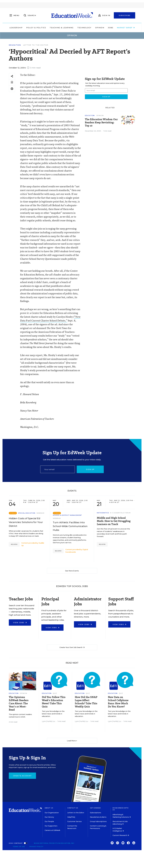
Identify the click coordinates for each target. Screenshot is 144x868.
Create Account (22, 776)
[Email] (58, 469)
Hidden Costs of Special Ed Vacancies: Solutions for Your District (26, 522)
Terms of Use (19, 847)
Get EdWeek (95, 808)
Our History (49, 817)
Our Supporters (51, 826)
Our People (49, 821)
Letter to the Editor (36, 45)
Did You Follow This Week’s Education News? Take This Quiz (54, 702)
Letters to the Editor (76, 813)
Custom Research (121, 835)
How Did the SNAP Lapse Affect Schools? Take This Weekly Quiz (86, 702)
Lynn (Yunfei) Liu (48, 721)
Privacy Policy (36, 847)
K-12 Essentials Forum (120, 513)
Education (15, 45)
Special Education (27, 513)
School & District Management (67, 515)
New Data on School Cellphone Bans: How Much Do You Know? (118, 702)
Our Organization (52, 813)
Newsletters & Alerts (98, 817)
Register (14, 544)
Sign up (90, 469)
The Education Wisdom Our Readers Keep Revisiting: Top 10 (101, 122)
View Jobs (20, 623)
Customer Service (74, 821)
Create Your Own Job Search (72, 647)
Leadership (16, 28)
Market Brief (126, 28)
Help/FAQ (71, 817)
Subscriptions (96, 813)
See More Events (72, 571)
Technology (84, 28)
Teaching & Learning (62, 28)
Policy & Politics (36, 28)
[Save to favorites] (12, 82)
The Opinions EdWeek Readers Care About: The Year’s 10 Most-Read (19, 703)
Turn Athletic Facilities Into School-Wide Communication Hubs (70, 526)
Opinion (100, 28)
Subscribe (125, 15)
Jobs (111, 28)
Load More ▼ (72, 741)
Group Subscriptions (98, 821)
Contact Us (73, 808)
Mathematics (103, 513)
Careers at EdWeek (52, 830)
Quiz (55, 693)
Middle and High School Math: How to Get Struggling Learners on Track (114, 521)
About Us (49, 808)
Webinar (40, 513)
